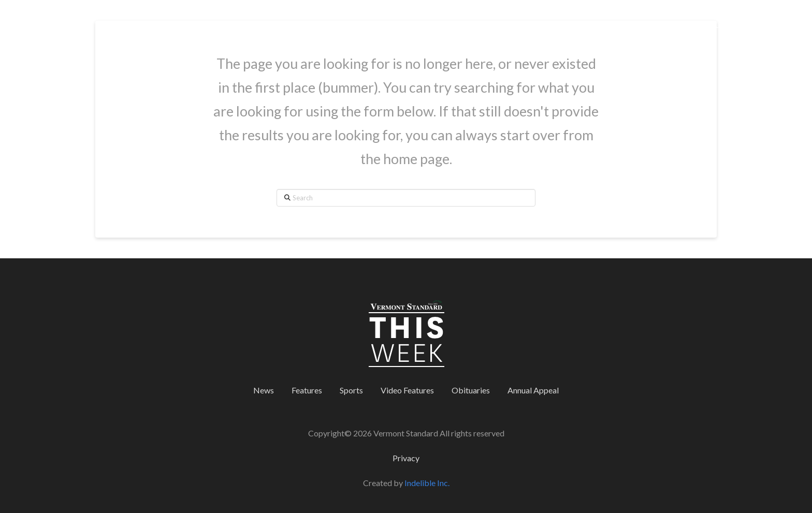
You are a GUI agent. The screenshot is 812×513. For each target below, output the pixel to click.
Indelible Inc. (427, 483)
